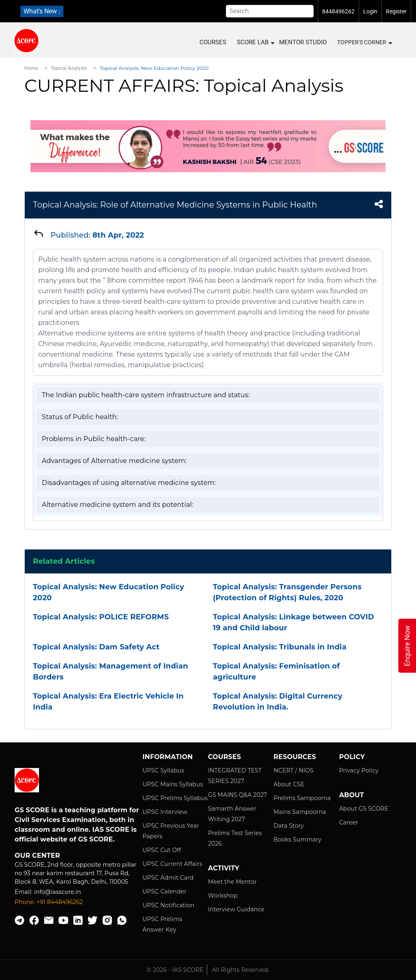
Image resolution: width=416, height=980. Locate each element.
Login (370, 11)
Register (396, 11)
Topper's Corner (364, 43)
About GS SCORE (364, 809)
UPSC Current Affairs (172, 864)
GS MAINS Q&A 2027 (237, 795)
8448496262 (338, 11)
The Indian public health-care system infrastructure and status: (146, 395)
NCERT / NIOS (293, 770)
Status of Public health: (80, 417)
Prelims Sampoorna (302, 798)
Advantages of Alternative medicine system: (114, 461)
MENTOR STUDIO (303, 42)
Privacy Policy (359, 770)
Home (31, 68)
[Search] (270, 11)
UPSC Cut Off (162, 850)
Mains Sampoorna (300, 812)
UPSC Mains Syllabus (173, 784)
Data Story (288, 826)
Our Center (37, 856)
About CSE (289, 784)
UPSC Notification (169, 905)
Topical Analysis (69, 68)
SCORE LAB (255, 42)
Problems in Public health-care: (94, 439)
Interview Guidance (236, 909)
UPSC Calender (165, 891)
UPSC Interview (165, 812)
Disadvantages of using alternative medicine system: (129, 483)
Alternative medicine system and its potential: (118, 505)
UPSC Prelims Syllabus (175, 798)
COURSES (213, 42)
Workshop (223, 896)
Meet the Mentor (232, 882)
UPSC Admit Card (168, 878)
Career (349, 822)
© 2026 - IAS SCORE (175, 970)
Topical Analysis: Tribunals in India (280, 647)
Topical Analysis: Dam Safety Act (96, 647)
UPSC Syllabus (164, 770)
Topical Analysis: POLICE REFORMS (101, 617)
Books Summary (297, 839)
